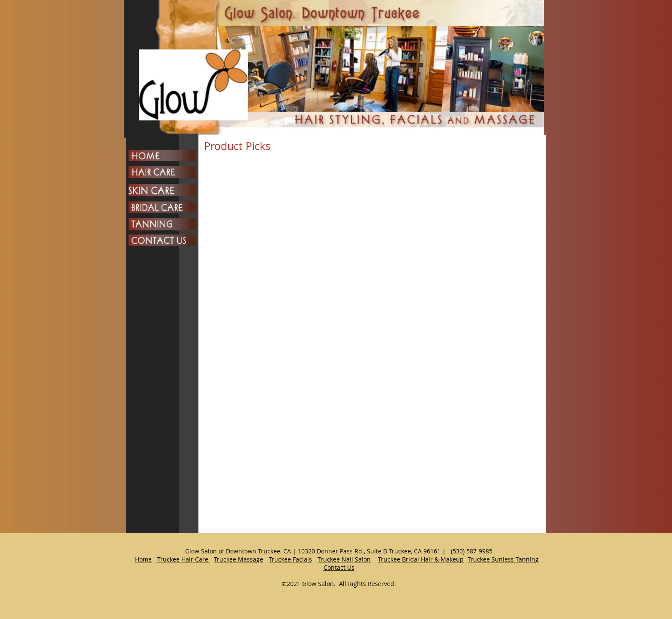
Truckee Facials (290, 559)
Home (143, 559)
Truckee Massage (238, 559)
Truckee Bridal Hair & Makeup (421, 559)
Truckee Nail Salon (344, 559)
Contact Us (339, 567)
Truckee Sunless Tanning (503, 559)
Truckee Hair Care (183, 559)
